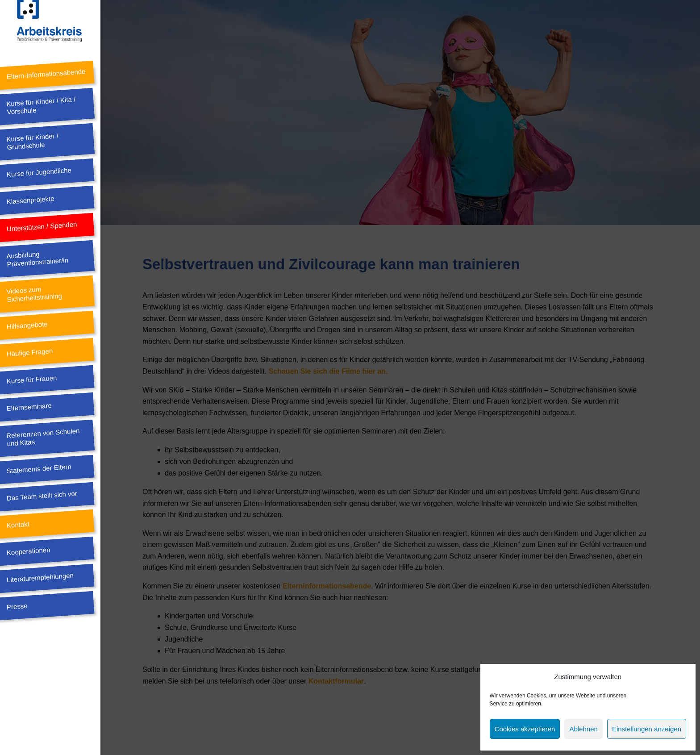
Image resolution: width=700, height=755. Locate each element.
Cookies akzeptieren (525, 729)
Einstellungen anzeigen (647, 729)
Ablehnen (583, 729)
